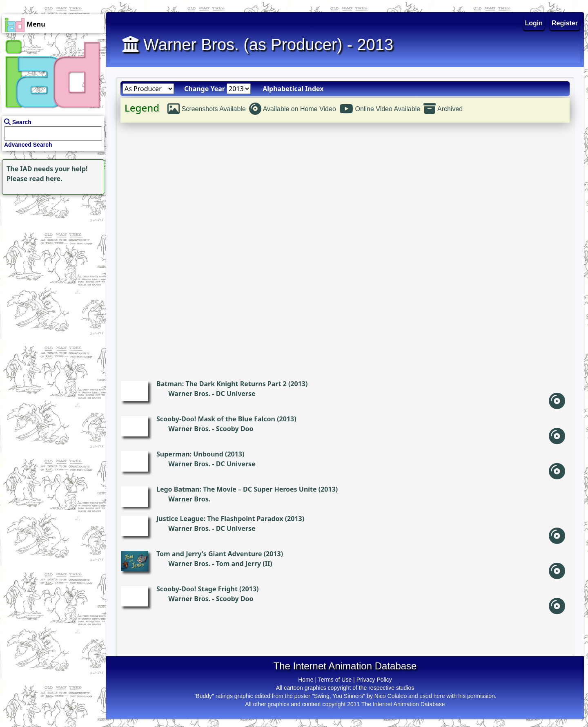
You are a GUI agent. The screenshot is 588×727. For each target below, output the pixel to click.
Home (306, 680)
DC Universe (236, 394)
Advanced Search (28, 145)
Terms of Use (335, 680)
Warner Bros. (189, 394)
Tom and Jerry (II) (244, 564)
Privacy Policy (374, 680)
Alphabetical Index (293, 89)
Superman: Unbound (190, 454)
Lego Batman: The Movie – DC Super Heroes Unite (237, 489)
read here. (46, 179)
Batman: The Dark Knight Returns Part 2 (222, 384)
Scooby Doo (235, 429)
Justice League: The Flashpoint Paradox (220, 519)
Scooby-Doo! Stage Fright (197, 589)
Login (534, 23)
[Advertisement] (51, 248)
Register (565, 23)
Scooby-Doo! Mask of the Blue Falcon (216, 419)
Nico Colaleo (391, 696)
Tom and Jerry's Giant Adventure (209, 554)
